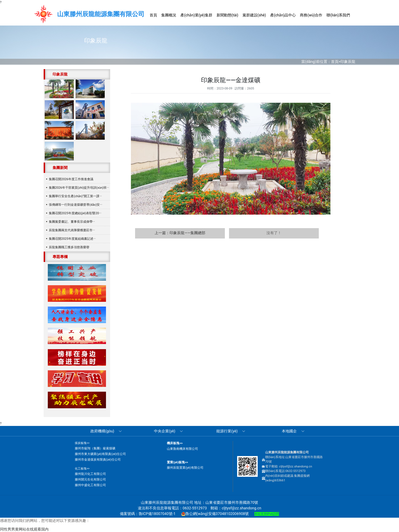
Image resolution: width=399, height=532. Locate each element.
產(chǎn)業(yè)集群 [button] (196, 15)
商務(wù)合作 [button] (311, 15)
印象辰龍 (348, 62)
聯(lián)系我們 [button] (338, 15)
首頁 (335, 62)
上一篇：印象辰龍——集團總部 (180, 233)
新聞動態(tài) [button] (227, 15)
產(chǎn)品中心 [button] (283, 15)
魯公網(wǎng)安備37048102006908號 (215, 514)
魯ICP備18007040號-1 (157, 514)
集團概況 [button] (169, 15)
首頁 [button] (153, 15)
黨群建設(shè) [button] (254, 15)
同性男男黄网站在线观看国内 (24, 529)
